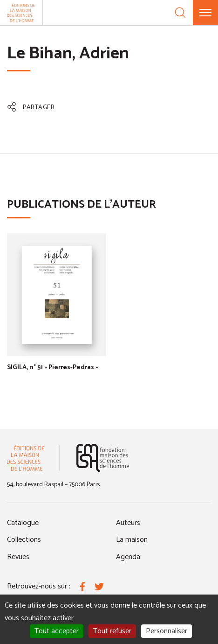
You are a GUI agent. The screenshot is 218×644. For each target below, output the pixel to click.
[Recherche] (180, 13)
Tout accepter (57, 631)
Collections (24, 540)
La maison (132, 540)
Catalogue (23, 523)
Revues (18, 557)
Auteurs (128, 523)
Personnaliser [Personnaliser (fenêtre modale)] (167, 631)
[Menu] (205, 13)
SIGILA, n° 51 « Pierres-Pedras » (53, 367)
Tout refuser (112, 631)
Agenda (128, 557)
